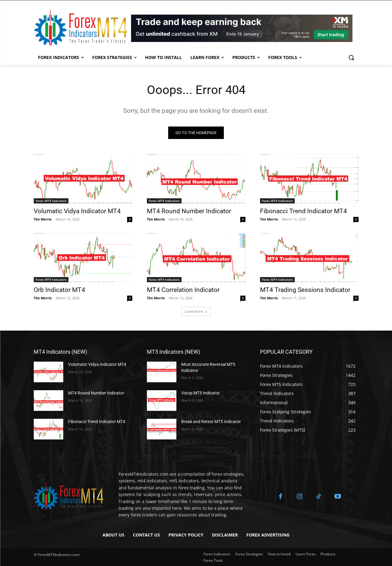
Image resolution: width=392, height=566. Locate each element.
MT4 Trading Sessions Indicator (305, 290)
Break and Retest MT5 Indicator (211, 422)
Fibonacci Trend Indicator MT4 (304, 211)
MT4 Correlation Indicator (183, 290)
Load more (196, 311)
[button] (351, 57)
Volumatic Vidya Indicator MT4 (77, 211)
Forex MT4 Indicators (51, 201)
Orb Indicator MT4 (59, 290)
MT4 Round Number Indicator (189, 211)
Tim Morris (43, 219)
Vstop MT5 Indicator (201, 393)
